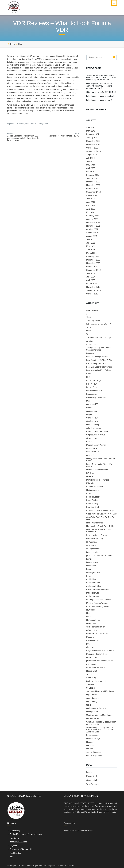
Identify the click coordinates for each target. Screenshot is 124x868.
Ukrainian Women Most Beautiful (100, 715)
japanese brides (93, 552)
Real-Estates (15, 853)
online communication (96, 627)
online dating (92, 630)
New (88, 613)
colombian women (94, 428)
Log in (89, 772)
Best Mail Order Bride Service (99, 367)
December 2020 (93, 260)
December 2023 (93, 141)
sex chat (90, 674)
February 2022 (93, 216)
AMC (12, 857)
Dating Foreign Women (96, 445)
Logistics (13, 846)
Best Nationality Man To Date (99, 370)
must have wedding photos (98, 606)
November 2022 (93, 185)
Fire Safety (14, 838)
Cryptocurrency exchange (97, 431)
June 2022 (91, 202)
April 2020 (91, 280)
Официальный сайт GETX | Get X (101, 92)
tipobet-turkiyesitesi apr (96, 708)
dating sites (91, 455)
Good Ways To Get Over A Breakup (102, 514)
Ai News (90, 341)
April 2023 (91, 168)
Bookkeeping (92, 394)
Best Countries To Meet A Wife (99, 360)
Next (77, 133)
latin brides (91, 566)
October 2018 (92, 294)
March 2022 (91, 212)
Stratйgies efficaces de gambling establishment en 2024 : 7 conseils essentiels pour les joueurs (101, 78)
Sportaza (90, 685)
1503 (89, 317)
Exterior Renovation (95, 487)
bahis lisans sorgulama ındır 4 (99, 100)
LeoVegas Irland (93, 573)
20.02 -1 (90, 327)
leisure (89, 569)
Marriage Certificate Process (99, 600)
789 (88, 334)
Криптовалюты (93, 735)
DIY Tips (90, 473)
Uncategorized (42, 124)
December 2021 (93, 223)
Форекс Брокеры (94, 752)
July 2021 (91, 239)
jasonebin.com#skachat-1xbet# (100, 556)
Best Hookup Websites (96, 364)
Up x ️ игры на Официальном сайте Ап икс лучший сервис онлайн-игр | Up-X (99, 86)
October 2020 (92, 267)
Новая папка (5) (93, 739)
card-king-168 (92, 404)
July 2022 (91, 199)
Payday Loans (92, 640)
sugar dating (92, 701)
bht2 (88, 377)
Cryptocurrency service (96, 438)
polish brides (92, 657)
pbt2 (88, 644)
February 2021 (93, 256)
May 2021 (91, 246)
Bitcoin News (92, 384)
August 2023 (92, 155)
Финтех (90, 749)
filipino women (92, 490)
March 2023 (91, 172)
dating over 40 (92, 452)
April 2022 (91, 209)
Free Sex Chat (93, 507)
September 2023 (93, 151)
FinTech (90, 493)
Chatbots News (93, 421)
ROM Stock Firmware (96, 668)
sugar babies (92, 695)
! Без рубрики (92, 310)
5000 (89, 331)
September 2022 (93, 192)
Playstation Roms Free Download (101, 651)
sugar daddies (92, 698)
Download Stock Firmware (98, 480)
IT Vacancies (92, 542)
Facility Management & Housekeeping (26, 834)
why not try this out (37, 98)
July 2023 (91, 158)
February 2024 (93, 134)
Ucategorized (92, 712)
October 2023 (92, 148)
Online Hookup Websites (97, 634)
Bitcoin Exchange (94, 380)
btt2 (88, 401)
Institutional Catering (19, 842)
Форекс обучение (94, 756)
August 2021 (92, 236)
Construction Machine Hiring (22, 849)
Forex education (93, 497)
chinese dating (93, 425)
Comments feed (93, 780)
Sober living (91, 678)
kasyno (89, 559)
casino (89, 408)
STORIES (91, 688)
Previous (11, 133)
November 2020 (93, 263)
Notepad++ (91, 623)
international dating (95, 539)
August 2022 (92, 195)
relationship (91, 664)
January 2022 (92, 219)
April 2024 (91, 127)
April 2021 (91, 250)
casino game (92, 411)
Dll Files (90, 476)
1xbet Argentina (93, 321)
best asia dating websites (97, 357)
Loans (89, 576)
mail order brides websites (98, 589)
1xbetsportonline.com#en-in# (99, 324)
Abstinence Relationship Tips (99, 338)
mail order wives (93, 596)
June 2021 (91, 243)
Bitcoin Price (92, 387)
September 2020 (93, 270)
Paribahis (90, 637)
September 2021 (93, 233)
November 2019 (93, 287)
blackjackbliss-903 (94, 391)
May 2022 (91, 206)
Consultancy (15, 830)
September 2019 (93, 290)
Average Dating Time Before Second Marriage (99, 349)
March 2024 (91, 131)
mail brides (91, 579)
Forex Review (92, 500)
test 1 (89, 705)
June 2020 (91, 277)
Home (13, 44)
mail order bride (93, 583)
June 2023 (91, 161)
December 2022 (93, 182)
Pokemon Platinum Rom (97, 654)
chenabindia (30, 124)
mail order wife (93, 593)
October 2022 (92, 189)
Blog (20, 44)
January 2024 (92, 138)
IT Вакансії (91, 545)
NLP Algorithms (93, 620)
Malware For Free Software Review (64, 136)
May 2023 (91, 165)
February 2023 (93, 175)
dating (89, 442)
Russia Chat (92, 671)
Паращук (90, 742)
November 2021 (93, 226)
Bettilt (89, 374)
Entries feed (91, 776)
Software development (96, 681)
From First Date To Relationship (100, 510)
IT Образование (93, 549)
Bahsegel (90, 353)
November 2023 (93, 144)
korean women (93, 562)
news (89, 617)
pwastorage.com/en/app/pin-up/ (100, 661)
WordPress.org (93, 784)
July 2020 (91, 273)
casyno (89, 414)
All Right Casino (93, 344)
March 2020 (91, 284)
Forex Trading (92, 504)
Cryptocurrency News (96, 435)
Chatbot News (92, 418)
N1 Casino (91, 610)
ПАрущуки (91, 745)
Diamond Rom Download (97, 470)
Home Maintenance (95, 523)
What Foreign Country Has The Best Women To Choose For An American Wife (100, 730)
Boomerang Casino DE (96, 397)
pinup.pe (90, 647)
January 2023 (92, 178)
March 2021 (91, 253)
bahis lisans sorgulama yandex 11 (101, 96)
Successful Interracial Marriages (100, 691)
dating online (92, 448)
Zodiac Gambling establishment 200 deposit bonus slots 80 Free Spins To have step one (23, 138)
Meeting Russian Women (97, 603)
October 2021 (92, 229)
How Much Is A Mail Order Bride (100, 526)
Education (91, 483)
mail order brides (94, 586)
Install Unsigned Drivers (97, 535)
